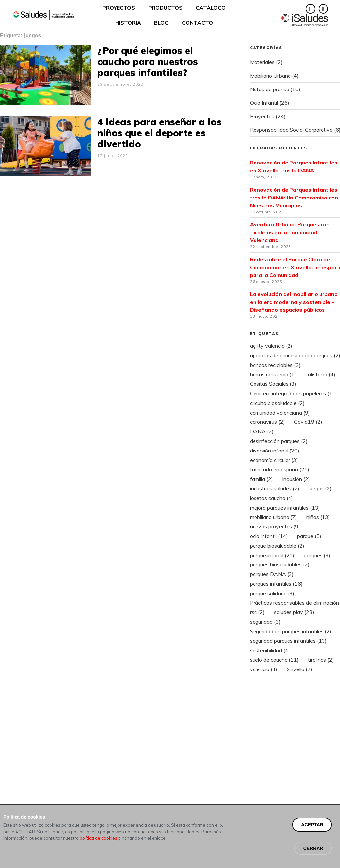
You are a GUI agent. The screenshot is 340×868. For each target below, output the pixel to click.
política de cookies (98, 851)
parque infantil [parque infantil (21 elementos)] (272, 555)
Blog (161, 23)
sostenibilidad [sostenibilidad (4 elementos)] (270, 650)
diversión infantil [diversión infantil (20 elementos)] (275, 451)
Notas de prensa (270, 89)
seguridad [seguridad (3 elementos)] (265, 622)
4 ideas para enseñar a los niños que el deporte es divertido (159, 133)
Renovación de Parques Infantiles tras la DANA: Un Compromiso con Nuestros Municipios (294, 198)
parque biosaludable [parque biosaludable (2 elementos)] (277, 546)
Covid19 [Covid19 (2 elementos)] (308, 422)
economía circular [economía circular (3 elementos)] (274, 460)
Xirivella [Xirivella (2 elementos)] (299, 669)
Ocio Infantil (264, 103)
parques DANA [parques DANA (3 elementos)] (272, 574)
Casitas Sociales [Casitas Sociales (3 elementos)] (273, 384)
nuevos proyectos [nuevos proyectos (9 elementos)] (275, 526)
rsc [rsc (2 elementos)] (257, 612)
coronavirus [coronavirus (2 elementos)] (267, 422)
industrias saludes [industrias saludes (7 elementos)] (275, 488)
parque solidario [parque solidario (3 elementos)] (272, 593)
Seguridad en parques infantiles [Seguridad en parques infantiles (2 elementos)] (291, 631)
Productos (165, 8)
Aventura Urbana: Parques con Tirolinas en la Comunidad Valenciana (290, 232)
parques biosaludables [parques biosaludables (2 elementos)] (280, 564)
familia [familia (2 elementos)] (261, 479)
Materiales (262, 62)
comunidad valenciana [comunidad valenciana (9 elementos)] (280, 413)
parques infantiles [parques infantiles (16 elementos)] (276, 584)
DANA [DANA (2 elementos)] (262, 431)
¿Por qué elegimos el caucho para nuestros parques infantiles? (148, 61)
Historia (128, 23)
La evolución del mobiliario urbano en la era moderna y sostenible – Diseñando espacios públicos (294, 302)
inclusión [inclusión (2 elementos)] (296, 479)
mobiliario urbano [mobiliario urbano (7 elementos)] (273, 517)
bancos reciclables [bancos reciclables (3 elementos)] (275, 365)
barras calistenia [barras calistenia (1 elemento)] (273, 374)
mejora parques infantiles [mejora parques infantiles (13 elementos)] (285, 508)
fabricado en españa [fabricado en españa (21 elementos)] (280, 469)
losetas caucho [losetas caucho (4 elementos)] (272, 498)
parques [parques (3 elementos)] (317, 555)
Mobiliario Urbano (270, 76)
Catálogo (211, 8)
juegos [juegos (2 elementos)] (320, 488)
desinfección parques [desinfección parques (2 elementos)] (279, 441)
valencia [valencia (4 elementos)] (264, 669)
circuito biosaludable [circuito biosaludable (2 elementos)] (277, 403)
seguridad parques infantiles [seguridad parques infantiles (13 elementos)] (288, 641)
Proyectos (119, 8)
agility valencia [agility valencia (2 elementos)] (271, 346)
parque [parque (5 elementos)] (309, 536)
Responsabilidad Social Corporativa (291, 130)
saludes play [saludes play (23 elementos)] (294, 612)
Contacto (197, 23)
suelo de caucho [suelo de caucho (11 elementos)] (274, 660)
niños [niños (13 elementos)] (318, 517)
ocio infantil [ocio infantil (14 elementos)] (269, 536)
